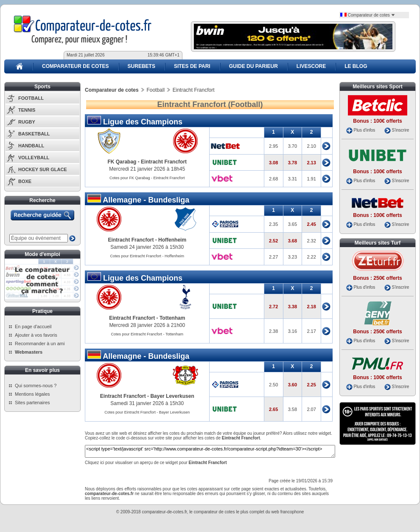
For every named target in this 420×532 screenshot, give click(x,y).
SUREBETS (141, 66)
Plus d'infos (364, 130)
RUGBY (27, 122)
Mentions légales (32, 394)
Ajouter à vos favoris (36, 335)
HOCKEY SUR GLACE (43, 169)
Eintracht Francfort (164, 162)
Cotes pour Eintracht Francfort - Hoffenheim (147, 256)
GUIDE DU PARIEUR (253, 66)
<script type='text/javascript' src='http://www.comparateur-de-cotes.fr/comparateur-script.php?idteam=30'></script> (210, 451)
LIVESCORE (311, 66)
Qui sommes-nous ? (36, 386)
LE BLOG (356, 66)
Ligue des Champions (135, 121)
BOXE (25, 181)
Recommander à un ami (40, 343)
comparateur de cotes (214, 512)
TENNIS (27, 110)
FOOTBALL (31, 98)
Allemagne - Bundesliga (138, 199)
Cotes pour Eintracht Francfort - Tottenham (147, 334)
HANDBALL (31, 146)
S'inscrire (400, 130)
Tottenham (172, 318)
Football (155, 90)
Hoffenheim (172, 240)
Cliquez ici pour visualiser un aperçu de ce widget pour (156, 463)
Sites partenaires (32, 403)
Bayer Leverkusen (172, 396)
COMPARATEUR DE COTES (76, 66)
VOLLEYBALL (34, 158)
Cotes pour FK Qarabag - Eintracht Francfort (147, 178)
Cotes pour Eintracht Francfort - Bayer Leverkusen (147, 412)
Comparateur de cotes (368, 15)
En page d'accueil (33, 327)
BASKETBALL (34, 134)
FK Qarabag (122, 162)
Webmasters (29, 352)
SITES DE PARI (192, 66)
